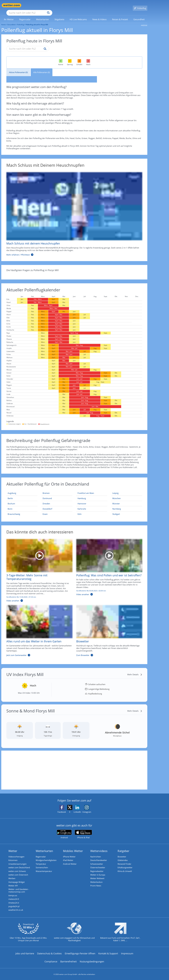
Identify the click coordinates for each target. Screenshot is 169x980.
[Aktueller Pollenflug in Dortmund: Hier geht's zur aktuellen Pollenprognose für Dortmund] (57, 495)
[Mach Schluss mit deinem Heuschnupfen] (72, 210)
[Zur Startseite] (11, 5)
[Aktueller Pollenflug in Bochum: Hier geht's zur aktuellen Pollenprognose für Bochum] (22, 500)
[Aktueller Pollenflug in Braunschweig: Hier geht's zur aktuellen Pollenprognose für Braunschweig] (22, 510)
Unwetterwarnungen (18, 861)
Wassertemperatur (44, 868)
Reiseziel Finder (125, 861)
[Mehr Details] (135, 671)
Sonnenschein (42, 864)
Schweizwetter (97, 861)
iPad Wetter (69, 857)
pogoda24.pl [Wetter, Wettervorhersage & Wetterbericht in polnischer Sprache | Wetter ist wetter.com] (14, 905)
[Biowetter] (107, 628)
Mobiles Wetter (73, 847)
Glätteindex (123, 857)
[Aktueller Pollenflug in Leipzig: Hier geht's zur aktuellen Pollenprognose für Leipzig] (127, 489)
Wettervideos (99, 847)
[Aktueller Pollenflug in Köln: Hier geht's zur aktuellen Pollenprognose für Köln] (92, 510)
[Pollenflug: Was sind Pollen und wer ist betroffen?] (107, 568)
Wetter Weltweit (98, 876)
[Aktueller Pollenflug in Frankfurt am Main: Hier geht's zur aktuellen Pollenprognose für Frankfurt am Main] (92, 489)
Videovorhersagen (17, 853)
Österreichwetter (98, 864)
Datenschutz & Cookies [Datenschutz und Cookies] (49, 953)
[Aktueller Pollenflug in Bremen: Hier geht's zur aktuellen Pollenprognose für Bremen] (57, 489)
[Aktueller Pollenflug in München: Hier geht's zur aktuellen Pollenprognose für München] (127, 495)
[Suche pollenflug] (44, 45)
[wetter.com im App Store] (83, 831)
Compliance (51, 961)
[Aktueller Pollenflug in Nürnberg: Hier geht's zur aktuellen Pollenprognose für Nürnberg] (127, 505)
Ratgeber (124, 847)
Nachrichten (96, 853)
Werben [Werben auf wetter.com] (12, 876)
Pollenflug (21, 21)
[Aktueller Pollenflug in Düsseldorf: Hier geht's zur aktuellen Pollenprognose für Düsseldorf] (57, 505)
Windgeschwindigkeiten (47, 857)
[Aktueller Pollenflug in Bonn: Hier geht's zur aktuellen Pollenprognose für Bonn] (22, 505)
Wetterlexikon (97, 880)
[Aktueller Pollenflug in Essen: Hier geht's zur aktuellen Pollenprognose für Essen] (57, 510)
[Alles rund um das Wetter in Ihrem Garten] (37, 628)
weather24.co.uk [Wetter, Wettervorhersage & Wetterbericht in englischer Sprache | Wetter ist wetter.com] (16, 909)
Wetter (13, 847)
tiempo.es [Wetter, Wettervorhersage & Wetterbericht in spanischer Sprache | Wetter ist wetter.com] (13, 894)
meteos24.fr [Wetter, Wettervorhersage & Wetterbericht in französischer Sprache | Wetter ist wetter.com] (14, 898)
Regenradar (41, 853)
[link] (9, 16)
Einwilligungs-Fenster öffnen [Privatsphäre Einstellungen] (80, 953)
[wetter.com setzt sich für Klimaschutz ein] (74, 934)
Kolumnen (13, 857)
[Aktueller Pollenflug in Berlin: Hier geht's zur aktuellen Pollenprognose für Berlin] (22, 495)
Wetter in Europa (98, 872)
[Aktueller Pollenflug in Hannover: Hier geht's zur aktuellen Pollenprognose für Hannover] (92, 500)
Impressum (127, 953)
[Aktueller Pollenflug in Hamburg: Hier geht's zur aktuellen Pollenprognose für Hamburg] (92, 495)
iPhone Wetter (70, 853)
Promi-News (96, 884)
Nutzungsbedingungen (92, 961)
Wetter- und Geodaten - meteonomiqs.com (19, 889)
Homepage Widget (17, 880)
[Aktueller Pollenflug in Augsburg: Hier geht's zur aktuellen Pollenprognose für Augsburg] (22, 489)
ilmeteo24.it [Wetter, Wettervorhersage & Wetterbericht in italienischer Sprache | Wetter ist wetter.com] (14, 901)
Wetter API (14, 884)
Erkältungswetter (126, 864)
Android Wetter (70, 861)
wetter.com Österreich (19, 872)
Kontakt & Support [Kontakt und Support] (108, 953)
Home (3, 21)
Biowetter (122, 853)
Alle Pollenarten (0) (42, 69)
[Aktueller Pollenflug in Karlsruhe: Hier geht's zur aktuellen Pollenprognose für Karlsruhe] (92, 505)
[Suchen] (68, 5)
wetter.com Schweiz (18, 868)
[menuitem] (9, 16)
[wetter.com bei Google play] (64, 831)
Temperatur (41, 861)
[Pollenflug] (140, 5)
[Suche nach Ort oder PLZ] (48, 5)
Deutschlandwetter (99, 857)
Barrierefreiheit (68, 961)
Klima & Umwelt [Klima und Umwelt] (125, 868)
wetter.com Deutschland (20, 864)
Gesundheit (11, 21)
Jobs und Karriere (25, 953)
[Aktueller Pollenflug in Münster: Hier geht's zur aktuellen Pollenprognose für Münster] (127, 500)
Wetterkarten (45, 847)
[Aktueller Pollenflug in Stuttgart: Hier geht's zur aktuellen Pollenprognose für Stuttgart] (127, 510)
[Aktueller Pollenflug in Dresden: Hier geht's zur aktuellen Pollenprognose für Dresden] (57, 500)
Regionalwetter (97, 868)
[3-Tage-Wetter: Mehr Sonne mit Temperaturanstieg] (37, 568)
